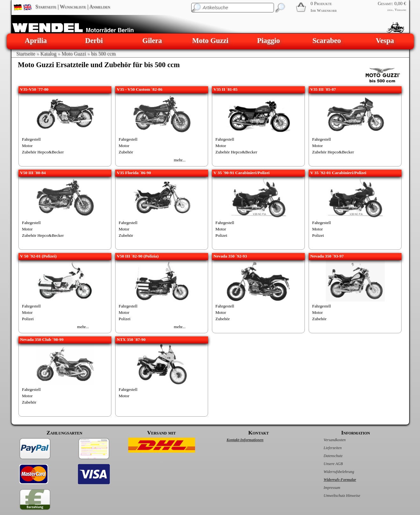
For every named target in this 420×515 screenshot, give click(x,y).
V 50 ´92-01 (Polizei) (38, 256)
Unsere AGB (326, 464)
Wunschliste (73, 7)
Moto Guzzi (210, 41)
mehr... (180, 160)
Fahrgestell (31, 139)
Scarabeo (327, 41)
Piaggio (269, 41)
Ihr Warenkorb (324, 10)
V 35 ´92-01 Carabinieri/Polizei (338, 173)
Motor (27, 146)
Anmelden (100, 7)
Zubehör (126, 152)
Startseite (46, 7)
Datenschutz (326, 456)
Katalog (49, 54)
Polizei (221, 235)
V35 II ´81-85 (226, 89)
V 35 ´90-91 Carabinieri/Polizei (241, 173)
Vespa (385, 41)
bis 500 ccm (103, 54)
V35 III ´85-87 (323, 89)
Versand (400, 10)
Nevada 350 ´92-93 (230, 256)
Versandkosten (328, 440)
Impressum (325, 488)
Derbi (94, 41)
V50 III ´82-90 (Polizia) (138, 256)
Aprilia (36, 41)
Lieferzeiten (326, 448)
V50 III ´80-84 (33, 173)
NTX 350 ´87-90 (131, 339)
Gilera (152, 41)
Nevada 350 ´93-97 (327, 256)
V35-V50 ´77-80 (34, 89)
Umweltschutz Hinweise (335, 496)
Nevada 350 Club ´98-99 (42, 339)
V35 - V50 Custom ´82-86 (140, 89)
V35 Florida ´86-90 (134, 173)
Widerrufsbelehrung (332, 472)
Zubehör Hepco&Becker (43, 152)
